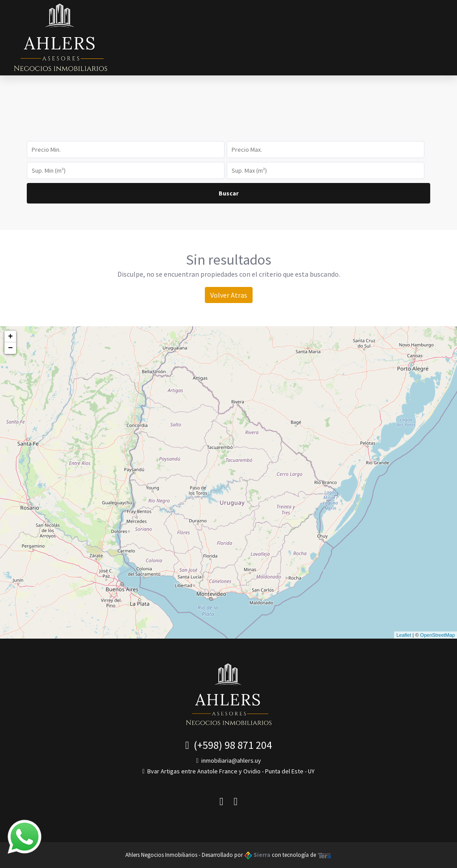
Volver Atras (229, 295)
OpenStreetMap (437, 635)
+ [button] (10, 336)
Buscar (229, 193)
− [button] (10, 348)
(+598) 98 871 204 (228, 745)
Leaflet (404, 635)
